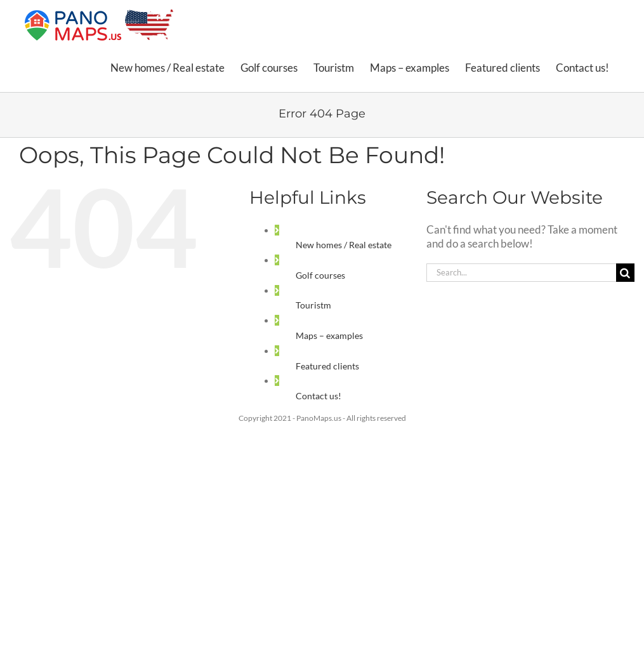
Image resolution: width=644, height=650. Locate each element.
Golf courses (320, 275)
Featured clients (327, 366)
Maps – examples (329, 335)
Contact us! (319, 396)
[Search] (625, 273)
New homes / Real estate (344, 245)
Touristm (313, 305)
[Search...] (521, 273)
